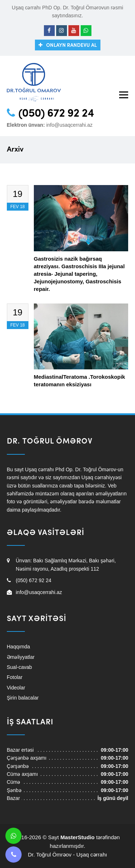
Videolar (16, 688)
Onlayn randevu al (71, 46)
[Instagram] (62, 31)
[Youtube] (74, 31)
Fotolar (15, 677)
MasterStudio (78, 837)
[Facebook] (49, 31)
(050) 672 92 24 (56, 114)
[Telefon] (13, 854)
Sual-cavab (19, 667)
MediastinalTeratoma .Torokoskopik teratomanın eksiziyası (80, 381)
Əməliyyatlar (21, 657)
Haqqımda (19, 647)
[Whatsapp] (86, 31)
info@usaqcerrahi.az (69, 125)
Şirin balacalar (23, 698)
